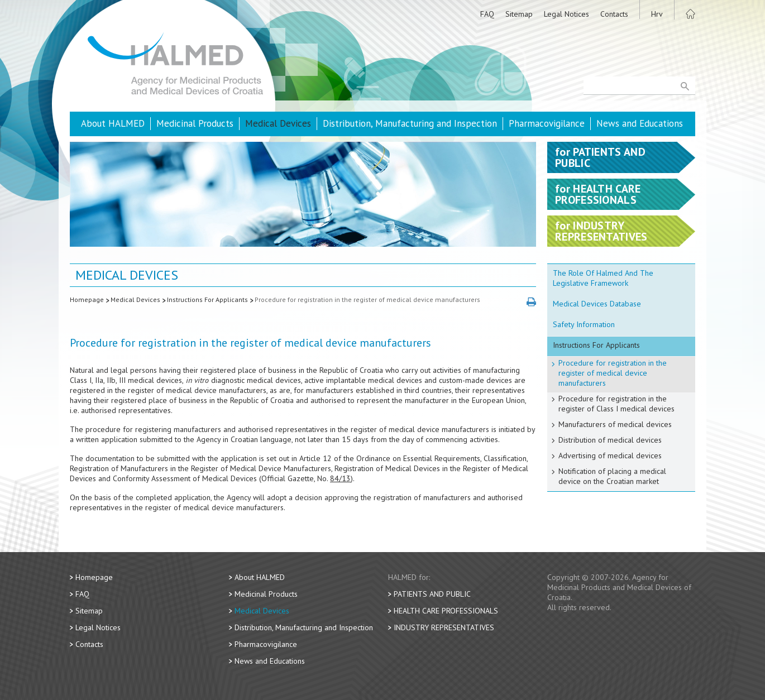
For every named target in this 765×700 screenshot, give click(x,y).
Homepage (87, 299)
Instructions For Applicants (207, 299)
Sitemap (519, 14)
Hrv (657, 14)
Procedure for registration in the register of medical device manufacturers (367, 299)
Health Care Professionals (446, 611)
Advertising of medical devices (610, 456)
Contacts (614, 14)
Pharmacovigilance (547, 123)
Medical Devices (278, 123)
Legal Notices (566, 14)
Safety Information (584, 324)
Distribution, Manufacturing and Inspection (410, 123)
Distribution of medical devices (610, 440)
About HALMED (113, 123)
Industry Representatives (444, 627)
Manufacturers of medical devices (615, 424)
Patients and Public (432, 594)
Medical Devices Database (597, 304)
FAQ (487, 14)
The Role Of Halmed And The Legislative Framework (603, 278)
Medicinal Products (195, 123)
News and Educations (640, 123)
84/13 (340, 478)
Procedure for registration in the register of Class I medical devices (616, 404)
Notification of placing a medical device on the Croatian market (612, 476)
